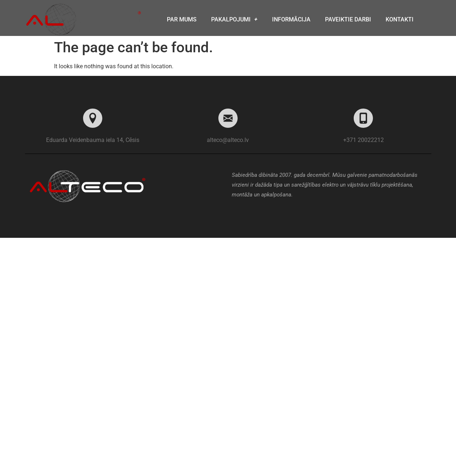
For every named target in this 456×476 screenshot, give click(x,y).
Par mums (182, 19)
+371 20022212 (363, 140)
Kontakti (400, 19)
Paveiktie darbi (348, 19)
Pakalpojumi (234, 20)
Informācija (291, 19)
